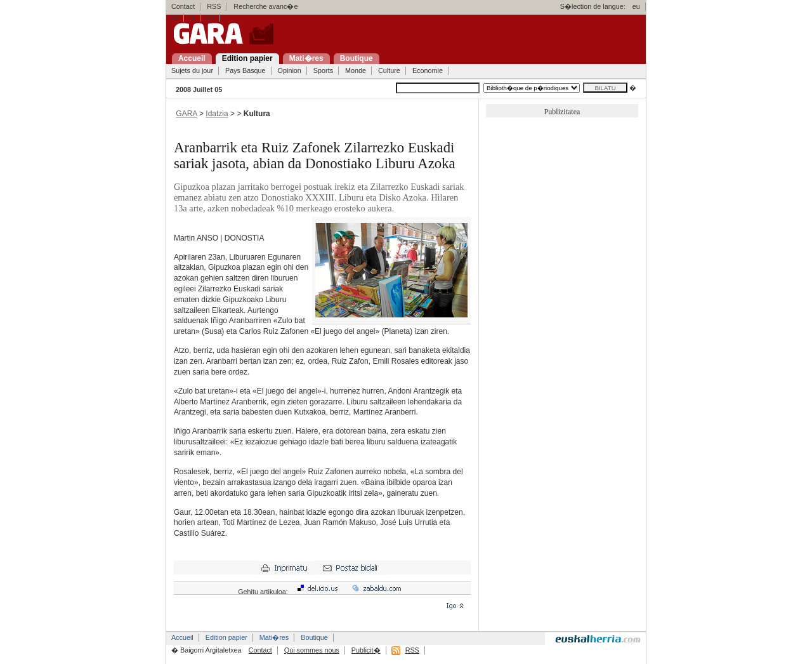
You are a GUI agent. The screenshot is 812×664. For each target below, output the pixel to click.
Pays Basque (246, 70)
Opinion (290, 70)
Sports (323, 70)
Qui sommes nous (312, 650)
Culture (389, 70)
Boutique (314, 637)
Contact (183, 6)
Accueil (182, 637)
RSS (214, 6)
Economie (428, 70)
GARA (186, 114)
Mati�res (274, 637)
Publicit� (366, 650)
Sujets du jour (192, 70)
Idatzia (217, 114)
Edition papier (226, 637)
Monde (356, 70)
